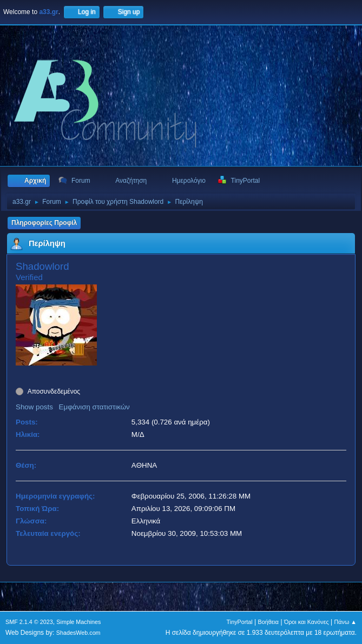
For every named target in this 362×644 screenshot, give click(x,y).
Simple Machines (78, 622)
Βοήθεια (268, 622)
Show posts (34, 407)
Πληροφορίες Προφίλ (44, 223)
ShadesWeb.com (78, 633)
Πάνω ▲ (346, 622)
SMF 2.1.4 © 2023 (29, 622)
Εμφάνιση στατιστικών (94, 407)
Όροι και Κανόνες (307, 622)
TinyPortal (240, 622)
